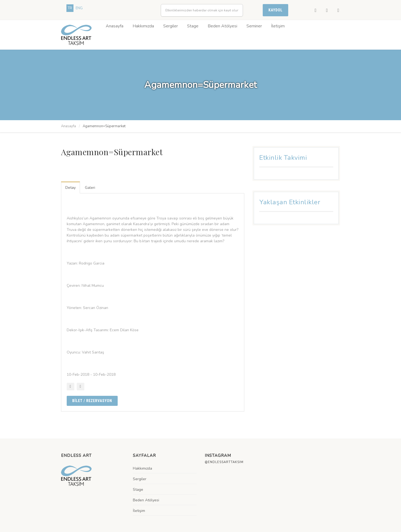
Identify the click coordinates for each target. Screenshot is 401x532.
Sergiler (171, 26)
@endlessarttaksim (224, 462)
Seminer (254, 26)
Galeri (90, 188)
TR (70, 8)
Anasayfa (115, 26)
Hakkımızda (143, 26)
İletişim (278, 26)
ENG (79, 8)
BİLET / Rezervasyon (92, 401)
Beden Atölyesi (222, 26)
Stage (193, 26)
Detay (70, 188)
